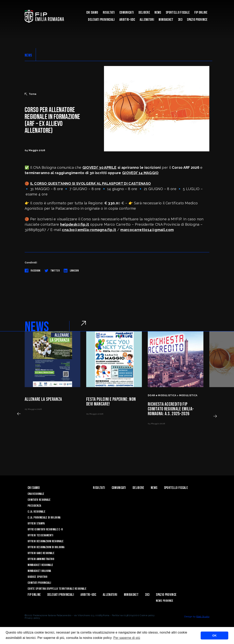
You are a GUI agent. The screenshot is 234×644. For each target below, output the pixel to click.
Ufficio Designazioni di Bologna (46, 547)
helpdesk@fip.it (75, 224)
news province (165, 601)
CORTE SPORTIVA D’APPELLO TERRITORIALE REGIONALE (57, 589)
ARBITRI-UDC (127, 20)
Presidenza (34, 506)
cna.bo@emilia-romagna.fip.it (89, 230)
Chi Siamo (92, 13)
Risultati (109, 13)
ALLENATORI (147, 20)
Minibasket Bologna (39, 571)
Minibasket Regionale (40, 565)
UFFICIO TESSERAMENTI (40, 535)
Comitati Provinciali (39, 583)
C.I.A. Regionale (37, 512)
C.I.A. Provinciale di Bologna (44, 518)
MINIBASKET (166, 20)
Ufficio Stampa (36, 524)
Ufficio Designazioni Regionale (46, 541)
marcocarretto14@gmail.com (147, 230)
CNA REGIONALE (36, 494)
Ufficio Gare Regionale (41, 553)
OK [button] (214, 636)
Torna (31, 94)
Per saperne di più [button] (127, 638)
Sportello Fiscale (178, 13)
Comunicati (127, 13)
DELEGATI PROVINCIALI (101, 20)
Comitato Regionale (39, 500)
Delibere (144, 13)
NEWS (28, 55)
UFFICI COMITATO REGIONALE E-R (45, 529)
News (158, 13)
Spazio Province (197, 20)
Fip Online (201, 13)
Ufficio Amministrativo (41, 559)
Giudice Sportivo (37, 577)
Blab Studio (203, 617)
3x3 (180, 20)
